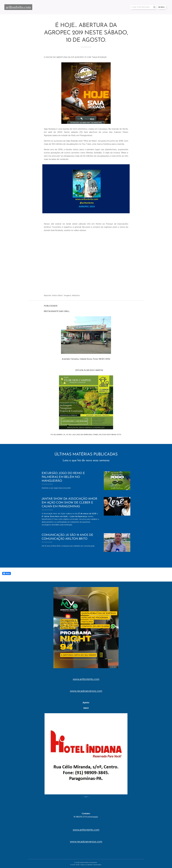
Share (7, 573)
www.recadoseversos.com (86, 691)
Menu (162, 7)
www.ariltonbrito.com (86, 679)
